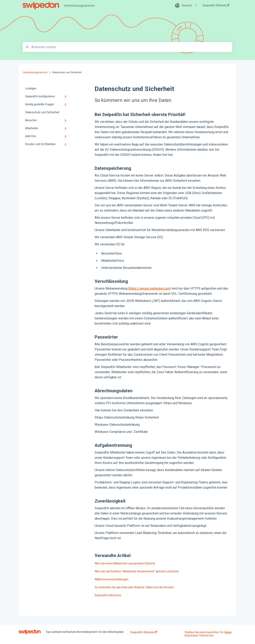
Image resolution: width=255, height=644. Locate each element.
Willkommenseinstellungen (112, 579)
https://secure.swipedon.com (150, 288)
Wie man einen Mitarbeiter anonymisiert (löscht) (125, 563)
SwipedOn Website (144, 632)
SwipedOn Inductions (108, 595)
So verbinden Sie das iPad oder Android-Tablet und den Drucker (134, 587)
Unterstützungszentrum (79, 6)
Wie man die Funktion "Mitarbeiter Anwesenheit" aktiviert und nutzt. (137, 571)
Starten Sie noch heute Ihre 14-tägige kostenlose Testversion (208, 634)
